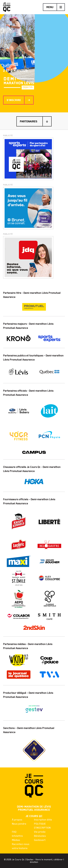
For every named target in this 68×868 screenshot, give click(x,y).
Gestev (30, 859)
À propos (17, 820)
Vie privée (40, 832)
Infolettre (17, 836)
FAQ (14, 832)
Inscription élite (43, 820)
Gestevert (40, 840)
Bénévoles (40, 836)
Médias (16, 840)
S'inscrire (18, 100)
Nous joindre (19, 824)
